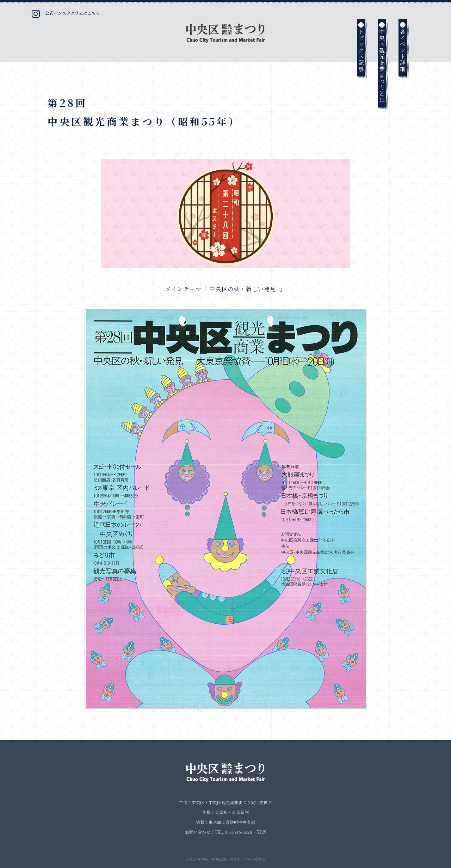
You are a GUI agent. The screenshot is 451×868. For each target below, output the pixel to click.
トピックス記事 (361, 46)
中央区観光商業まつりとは (382, 62)
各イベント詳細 (403, 46)
